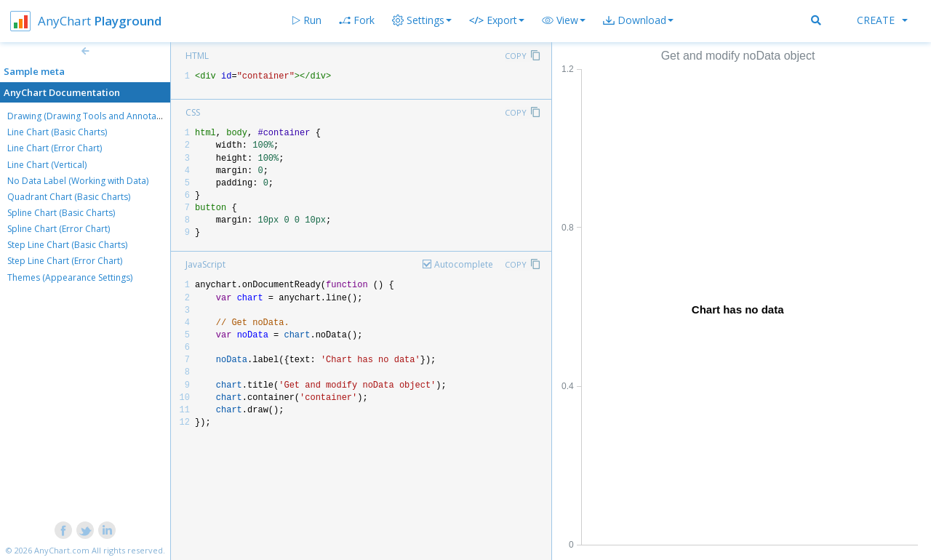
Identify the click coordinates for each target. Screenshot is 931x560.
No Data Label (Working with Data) (78, 181)
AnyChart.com (62, 550)
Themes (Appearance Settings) (70, 277)
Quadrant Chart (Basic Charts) (69, 197)
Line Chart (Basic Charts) (57, 132)
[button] (564, 20)
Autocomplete (464, 264)
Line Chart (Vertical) (47, 165)
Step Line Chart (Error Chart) (65, 261)
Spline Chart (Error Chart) (59, 229)
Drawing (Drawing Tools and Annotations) (93, 116)
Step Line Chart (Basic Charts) (67, 245)
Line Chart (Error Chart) (55, 148)
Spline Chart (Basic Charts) (61, 213)
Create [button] (882, 20)
